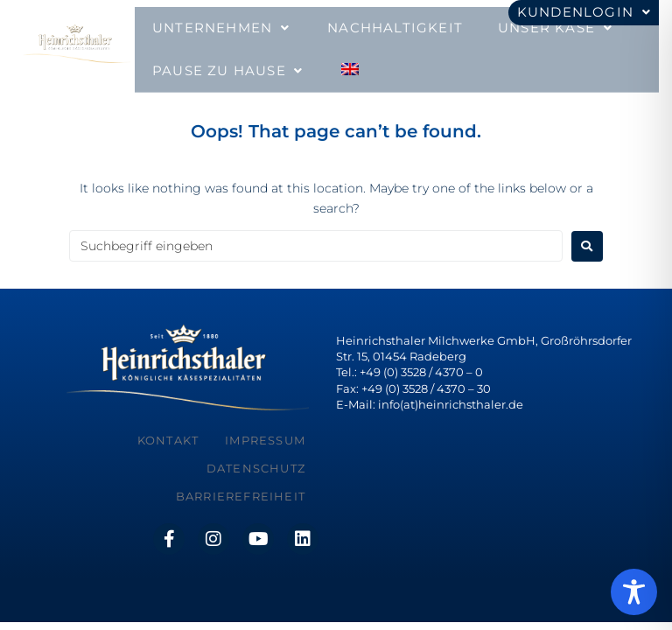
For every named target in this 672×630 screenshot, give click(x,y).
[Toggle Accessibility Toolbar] (634, 592)
